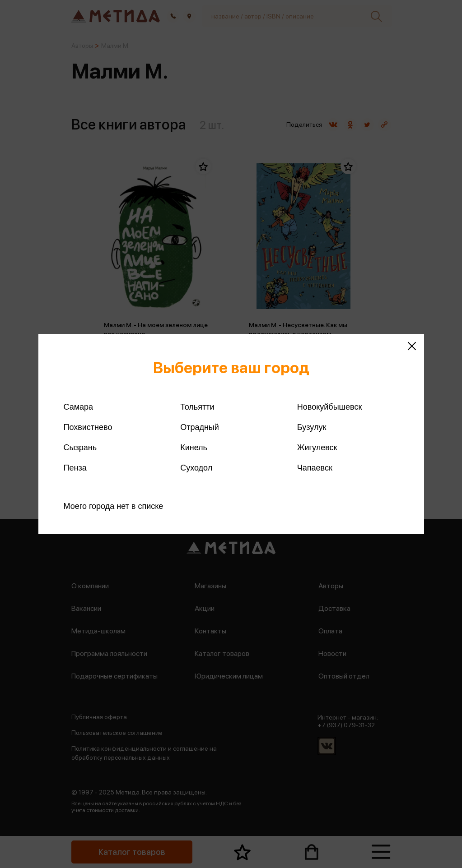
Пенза (75, 468)
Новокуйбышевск (329, 407)
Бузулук (312, 427)
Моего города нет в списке (114, 506)
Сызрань (80, 448)
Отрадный (200, 427)
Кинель (194, 448)
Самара (79, 407)
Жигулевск (317, 448)
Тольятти (197, 407)
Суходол (196, 468)
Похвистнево (88, 427)
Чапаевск (315, 468)
